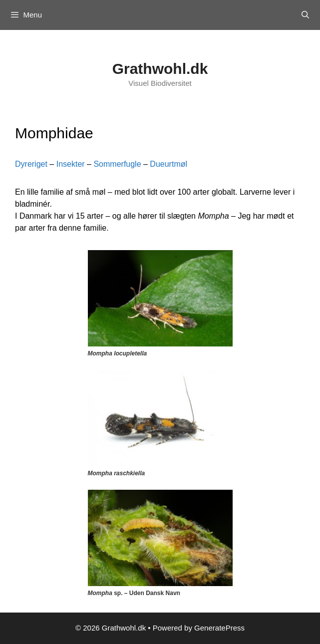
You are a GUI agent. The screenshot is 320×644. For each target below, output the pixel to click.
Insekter (71, 164)
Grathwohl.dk (160, 69)
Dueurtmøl (168, 164)
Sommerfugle (118, 164)
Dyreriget (31, 164)
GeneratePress (219, 628)
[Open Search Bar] (305, 15)
